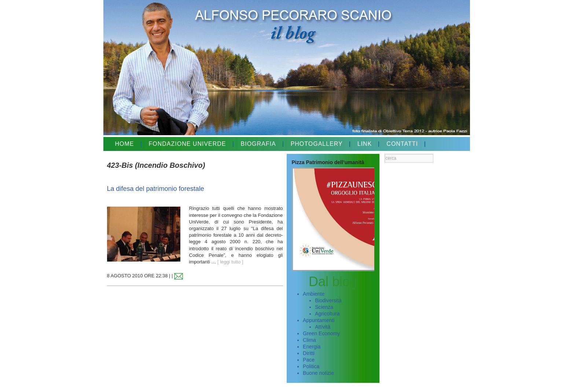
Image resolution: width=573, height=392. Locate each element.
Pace (309, 360)
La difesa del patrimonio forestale (156, 189)
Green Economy (321, 333)
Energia (312, 347)
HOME (125, 144)
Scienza (324, 307)
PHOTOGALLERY (317, 144)
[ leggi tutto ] (230, 262)
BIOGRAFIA (258, 144)
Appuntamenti (319, 320)
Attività (323, 327)
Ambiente (314, 294)
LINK (365, 144)
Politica (311, 366)
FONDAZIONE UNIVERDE (188, 144)
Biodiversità (328, 300)
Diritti (309, 353)
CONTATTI (402, 144)
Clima (309, 340)
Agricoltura (327, 314)
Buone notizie (318, 373)
